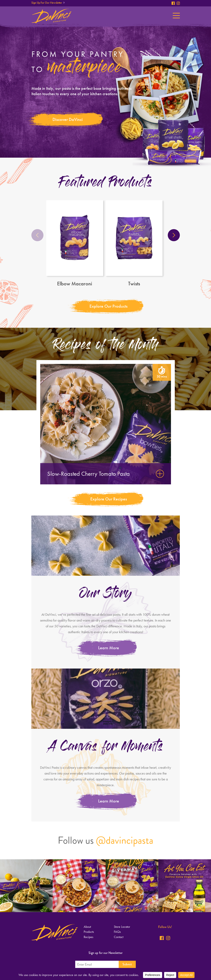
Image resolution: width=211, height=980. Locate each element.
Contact (119, 937)
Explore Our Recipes (109, 499)
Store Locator (122, 927)
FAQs (117, 932)
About (87, 927)
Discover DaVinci (68, 119)
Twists (134, 243)
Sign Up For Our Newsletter (47, 3)
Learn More (109, 648)
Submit (127, 964)
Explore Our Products (109, 306)
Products (89, 932)
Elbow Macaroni (75, 243)
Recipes (89, 937)
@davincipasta (125, 840)
